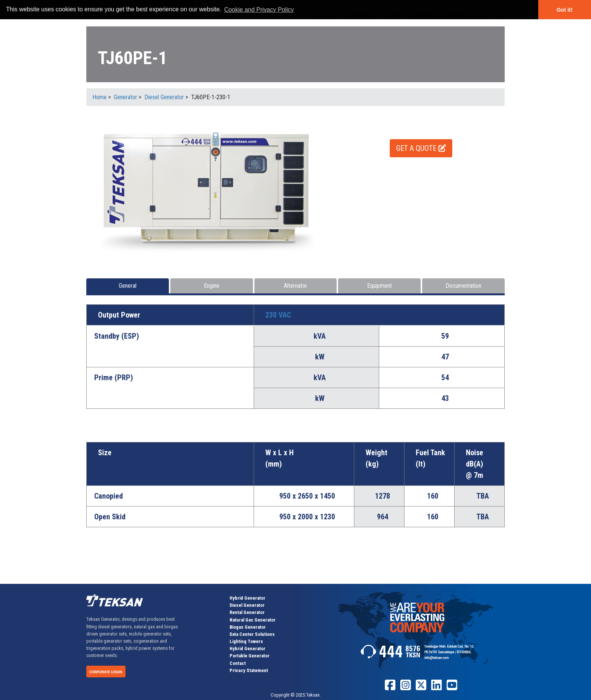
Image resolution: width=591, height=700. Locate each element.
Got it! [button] (565, 10)
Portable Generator (250, 656)
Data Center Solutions (252, 634)
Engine (212, 286)
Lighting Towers (246, 641)
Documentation (463, 286)
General (128, 286)
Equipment (380, 286)
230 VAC (278, 315)
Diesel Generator (247, 605)
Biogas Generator (248, 627)
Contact (238, 663)
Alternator (295, 286)
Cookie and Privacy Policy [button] (259, 10)
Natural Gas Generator (253, 620)
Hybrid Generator (247, 598)
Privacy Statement (249, 670)
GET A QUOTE (421, 148)
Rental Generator (247, 612)
